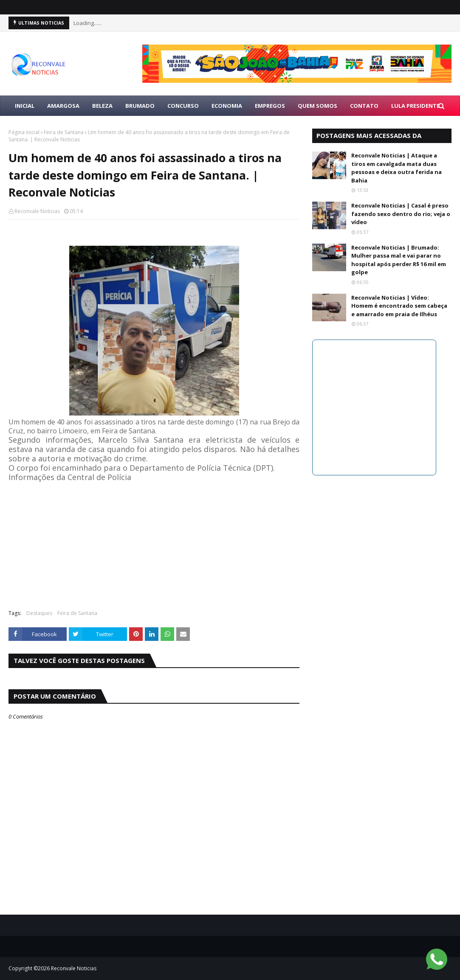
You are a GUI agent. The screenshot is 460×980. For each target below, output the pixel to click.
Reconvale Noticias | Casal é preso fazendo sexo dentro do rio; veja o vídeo (401, 214)
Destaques (39, 613)
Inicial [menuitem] (25, 106)
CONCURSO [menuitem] (183, 106)
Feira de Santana (64, 132)
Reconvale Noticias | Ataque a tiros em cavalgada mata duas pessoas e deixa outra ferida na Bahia (397, 168)
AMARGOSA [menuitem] (63, 106)
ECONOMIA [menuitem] (227, 106)
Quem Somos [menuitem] (317, 106)
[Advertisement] (154, 542)
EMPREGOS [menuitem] (270, 106)
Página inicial (24, 132)
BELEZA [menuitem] (102, 106)
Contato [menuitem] (364, 106)
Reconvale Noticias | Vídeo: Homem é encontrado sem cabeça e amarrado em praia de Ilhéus (399, 306)
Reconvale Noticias (37, 211)
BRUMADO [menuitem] (140, 106)
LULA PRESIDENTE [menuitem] (415, 106)
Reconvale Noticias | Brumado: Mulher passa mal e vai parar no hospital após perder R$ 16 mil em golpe (399, 260)
